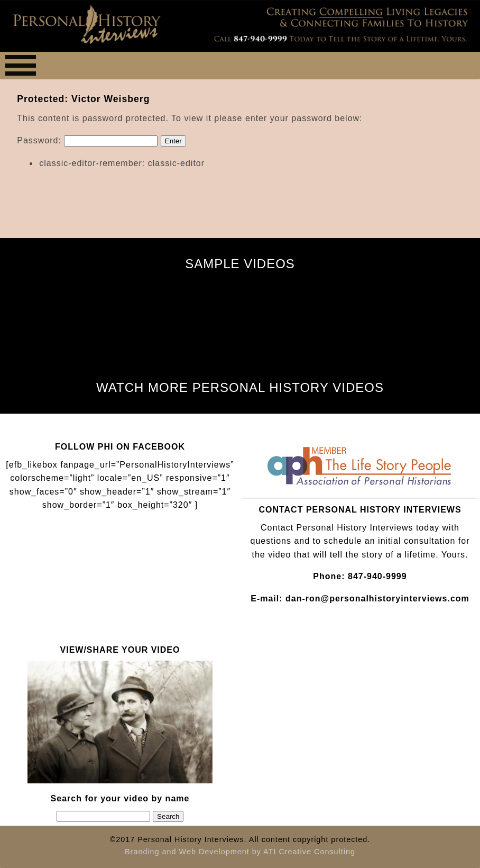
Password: (87, 140)
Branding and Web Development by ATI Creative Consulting (240, 852)
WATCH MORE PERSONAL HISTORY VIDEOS (240, 387)
